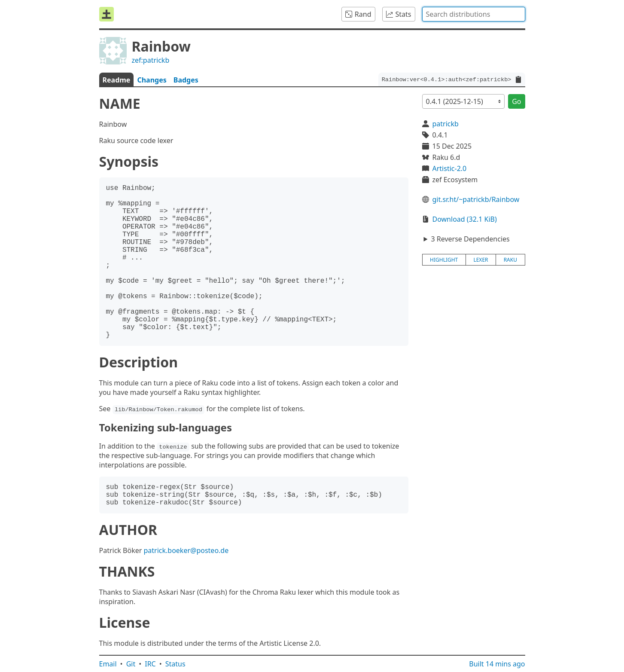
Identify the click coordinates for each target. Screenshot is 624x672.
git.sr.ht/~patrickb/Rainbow (476, 199)
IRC (150, 664)
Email (108, 664)
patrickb (446, 124)
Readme (117, 80)
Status (175, 664)
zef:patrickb (151, 60)
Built (497, 664)
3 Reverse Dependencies (470, 239)
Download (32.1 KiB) (465, 219)
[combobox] (474, 14)
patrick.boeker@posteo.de (186, 550)
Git (131, 664)
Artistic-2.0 (450, 168)
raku (510, 260)
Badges (186, 80)
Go (516, 101)
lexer (481, 260)
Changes (152, 80)
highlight (444, 260)
